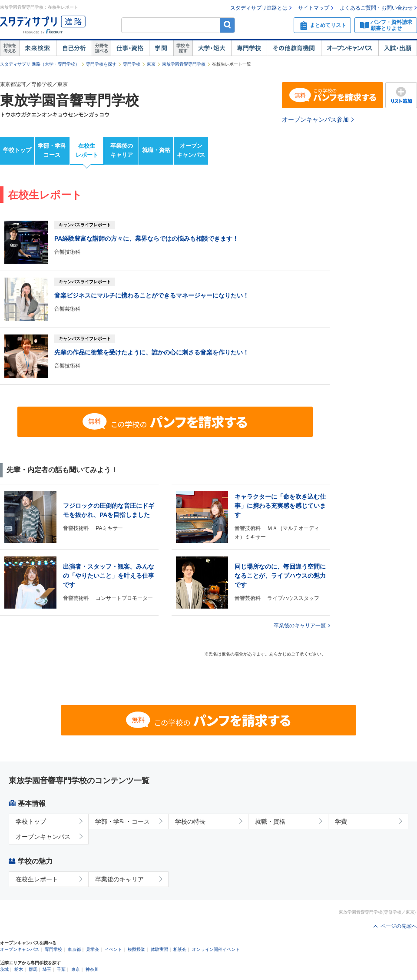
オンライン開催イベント (216, 949)
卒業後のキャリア (122, 150)
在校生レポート (87, 150)
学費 (341, 821)
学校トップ (17, 150)
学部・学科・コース (122, 821)
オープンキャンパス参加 (315, 119)
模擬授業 (136, 949)
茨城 (4, 969)
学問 (161, 48)
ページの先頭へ (399, 926)
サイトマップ (314, 8)
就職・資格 (156, 150)
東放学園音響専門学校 (184, 64)
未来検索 (38, 48)
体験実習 (159, 949)
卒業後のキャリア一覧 (300, 626)
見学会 (93, 949)
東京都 (74, 949)
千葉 (61, 969)
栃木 (19, 969)
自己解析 (74, 48)
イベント (113, 949)
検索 (227, 25)
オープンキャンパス (350, 48)
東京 (151, 64)
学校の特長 (190, 821)
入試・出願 (398, 48)
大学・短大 (212, 48)
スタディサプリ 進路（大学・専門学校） (40, 64)
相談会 (180, 949)
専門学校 (249, 48)
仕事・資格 (130, 48)
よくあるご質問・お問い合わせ (376, 8)
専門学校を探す (101, 64)
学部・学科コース (52, 150)
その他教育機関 (294, 48)
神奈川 (92, 969)
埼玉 (47, 969)
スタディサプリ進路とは (259, 8)
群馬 (33, 969)
